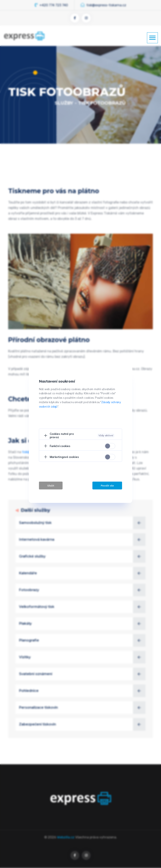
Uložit (51, 485)
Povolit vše (107, 485)
